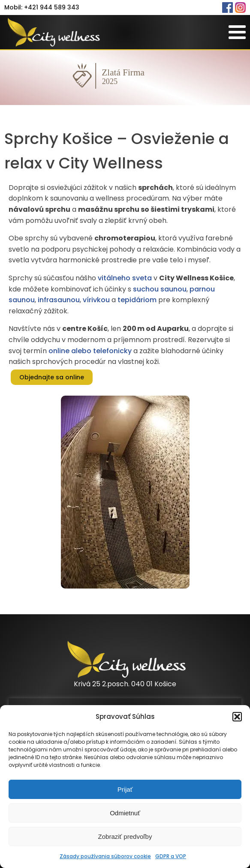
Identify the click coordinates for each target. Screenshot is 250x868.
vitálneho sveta (125, 278)
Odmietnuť (125, 813)
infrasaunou (59, 300)
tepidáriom (137, 300)
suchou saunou (160, 289)
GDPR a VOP (171, 856)
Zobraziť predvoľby (125, 836)
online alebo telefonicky (90, 351)
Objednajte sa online (52, 377)
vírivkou (96, 300)
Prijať (125, 789)
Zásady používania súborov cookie (105, 856)
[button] (237, 717)
